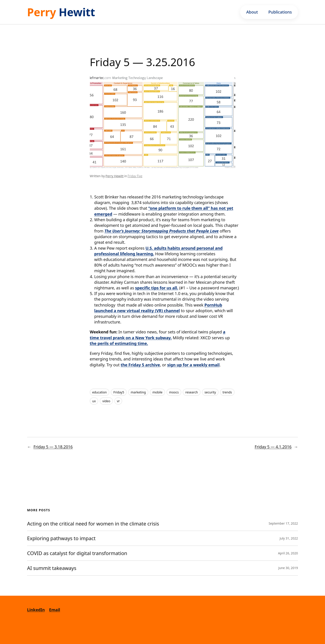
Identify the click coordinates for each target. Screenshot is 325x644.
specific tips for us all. (157, 288)
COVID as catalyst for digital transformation (78, 553)
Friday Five (135, 176)
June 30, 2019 (288, 568)
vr (118, 401)
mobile (157, 392)
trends (227, 392)
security (210, 392)
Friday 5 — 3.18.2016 (53, 447)
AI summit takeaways (52, 568)
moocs (174, 392)
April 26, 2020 (288, 553)
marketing (138, 392)
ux (94, 401)
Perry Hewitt (114, 176)
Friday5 (119, 392)
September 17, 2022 (283, 523)
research (192, 392)
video (106, 401)
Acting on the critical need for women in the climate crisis (93, 524)
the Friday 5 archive (140, 365)
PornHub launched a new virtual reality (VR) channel (158, 308)
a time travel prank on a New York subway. (158, 335)
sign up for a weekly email (193, 365)
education (100, 392)
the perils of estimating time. (119, 343)
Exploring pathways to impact (61, 538)
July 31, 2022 (289, 538)
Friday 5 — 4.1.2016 (273, 447)
